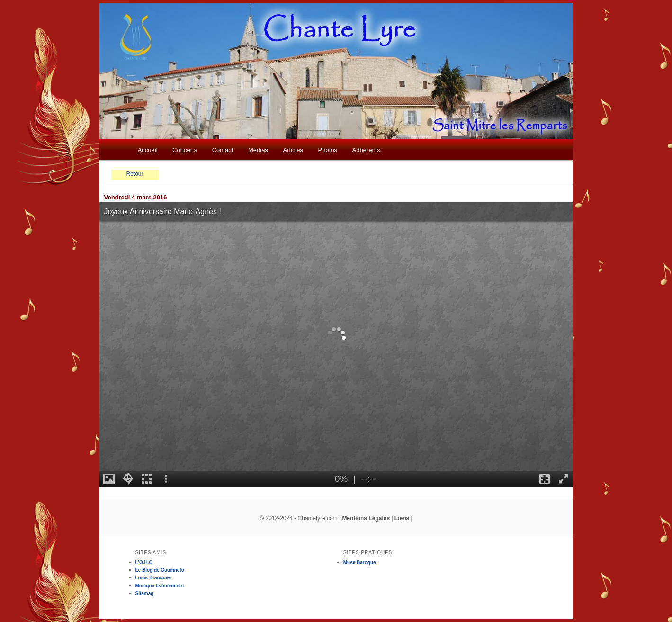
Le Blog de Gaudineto (160, 570)
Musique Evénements (160, 586)
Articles (293, 150)
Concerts (185, 150)
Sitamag (145, 593)
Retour (134, 174)
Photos (328, 150)
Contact (223, 150)
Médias (258, 150)
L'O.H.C (144, 563)
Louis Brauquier (154, 578)
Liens (402, 518)
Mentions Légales (366, 518)
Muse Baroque (360, 563)
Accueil (148, 150)
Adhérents (366, 150)
